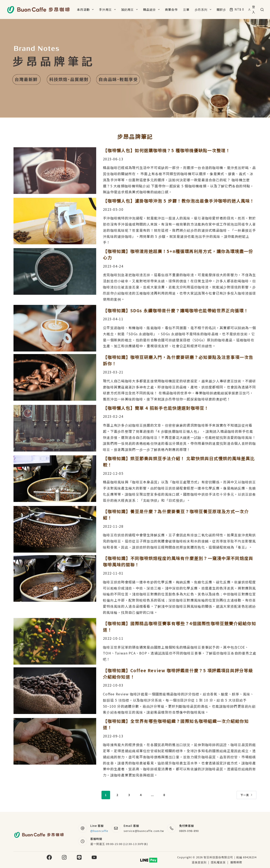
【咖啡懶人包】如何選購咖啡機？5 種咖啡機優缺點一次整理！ (167, 150)
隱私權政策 (219, 862)
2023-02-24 (113, 416)
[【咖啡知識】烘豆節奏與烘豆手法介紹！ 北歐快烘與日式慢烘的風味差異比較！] (55, 479)
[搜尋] (262, 10)
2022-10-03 (113, 685)
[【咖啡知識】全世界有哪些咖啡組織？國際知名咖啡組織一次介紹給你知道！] (55, 741)
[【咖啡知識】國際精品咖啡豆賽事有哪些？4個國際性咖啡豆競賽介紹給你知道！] (55, 641)
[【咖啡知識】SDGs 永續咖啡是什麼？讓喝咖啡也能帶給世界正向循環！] (55, 328)
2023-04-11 (113, 319)
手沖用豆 (108, 9)
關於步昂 (226, 9)
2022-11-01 (113, 573)
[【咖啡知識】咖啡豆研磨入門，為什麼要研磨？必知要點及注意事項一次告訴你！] (55, 377)
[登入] (252, 9)
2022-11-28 (113, 526)
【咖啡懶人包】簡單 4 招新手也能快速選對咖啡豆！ (156, 408)
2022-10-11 (113, 638)
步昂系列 (204, 9)
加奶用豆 (130, 9)
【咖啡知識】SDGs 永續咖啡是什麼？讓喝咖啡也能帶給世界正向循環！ (176, 310)
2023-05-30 (113, 209)
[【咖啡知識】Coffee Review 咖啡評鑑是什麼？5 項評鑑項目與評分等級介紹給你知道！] (55, 691)
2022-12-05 (113, 473)
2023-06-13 (113, 159)
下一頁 (246, 795)
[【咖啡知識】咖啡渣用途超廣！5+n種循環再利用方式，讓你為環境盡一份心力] (55, 271)
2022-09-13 (113, 736)
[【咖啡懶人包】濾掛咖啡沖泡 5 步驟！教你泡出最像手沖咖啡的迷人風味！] (55, 221)
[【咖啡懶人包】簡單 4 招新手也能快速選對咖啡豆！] (55, 428)
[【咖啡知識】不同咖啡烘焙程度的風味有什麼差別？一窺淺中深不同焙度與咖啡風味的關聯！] (55, 578)
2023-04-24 (113, 266)
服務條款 (236, 862)
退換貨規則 (199, 862)
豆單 (186, 9)
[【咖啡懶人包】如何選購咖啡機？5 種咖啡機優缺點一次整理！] (55, 171)
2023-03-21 (113, 372)
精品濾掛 (152, 9)
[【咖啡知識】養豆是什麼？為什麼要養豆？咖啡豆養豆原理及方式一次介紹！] (55, 529)
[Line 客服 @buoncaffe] (83, 828)
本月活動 (86, 9)
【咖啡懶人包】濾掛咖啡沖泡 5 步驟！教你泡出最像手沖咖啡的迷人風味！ (179, 201)
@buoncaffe (99, 831)
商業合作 (171, 9)
